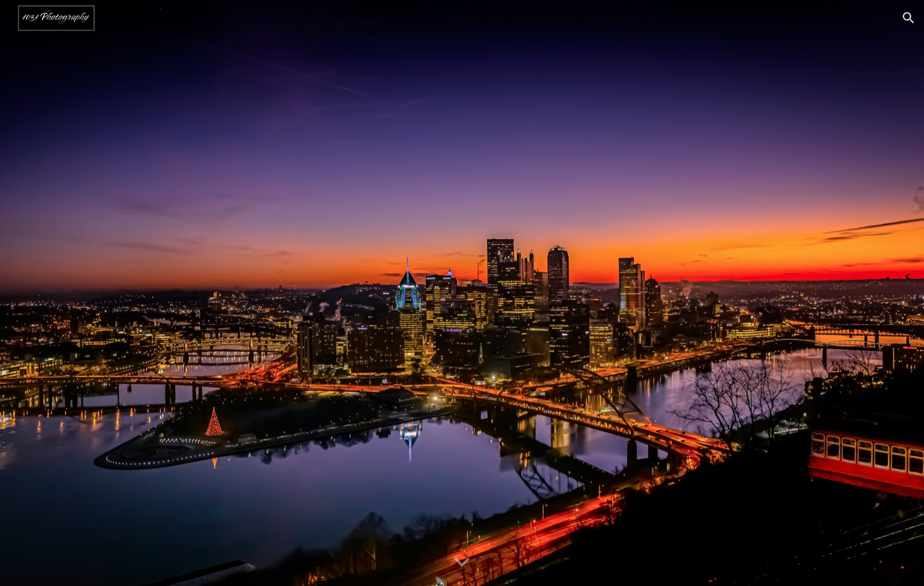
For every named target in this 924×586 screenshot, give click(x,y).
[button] (909, 18)
